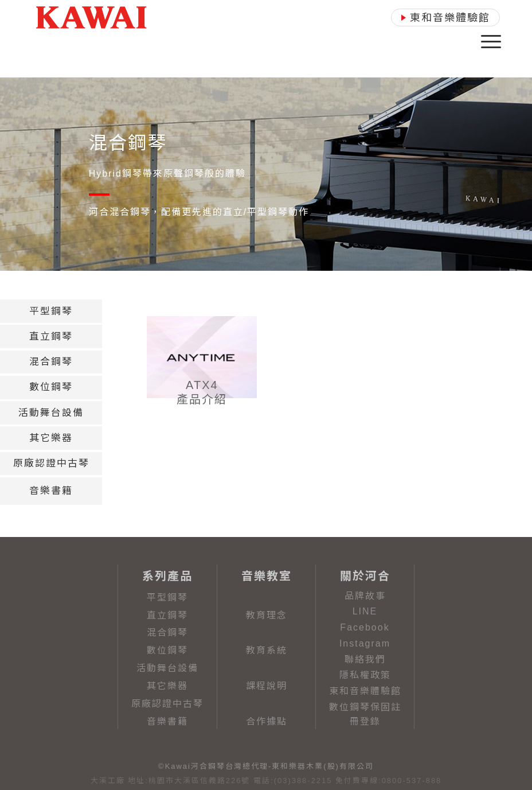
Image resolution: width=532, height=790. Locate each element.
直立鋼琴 (167, 615)
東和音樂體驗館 (365, 691)
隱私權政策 (365, 675)
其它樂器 (167, 686)
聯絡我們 (365, 659)
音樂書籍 (167, 721)
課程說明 (267, 686)
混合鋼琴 (167, 633)
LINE (365, 611)
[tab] (51, 311)
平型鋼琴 (167, 598)
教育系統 (267, 650)
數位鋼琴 (167, 650)
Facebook (365, 627)
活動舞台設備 (167, 668)
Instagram (365, 643)
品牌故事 (365, 596)
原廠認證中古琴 (167, 704)
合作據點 (267, 721)
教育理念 (267, 615)
